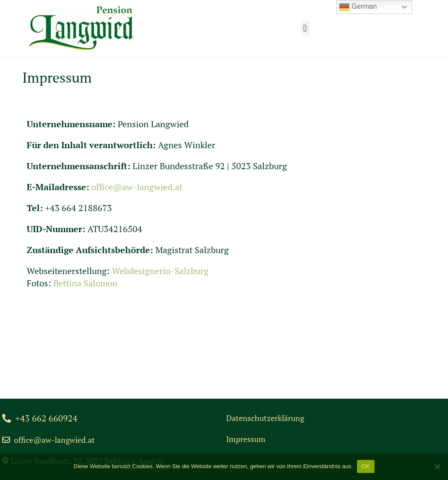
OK (366, 466)
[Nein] (437, 466)
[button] (305, 28)
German (358, 7)
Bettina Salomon (86, 283)
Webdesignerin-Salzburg (160, 271)
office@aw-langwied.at (137, 187)
